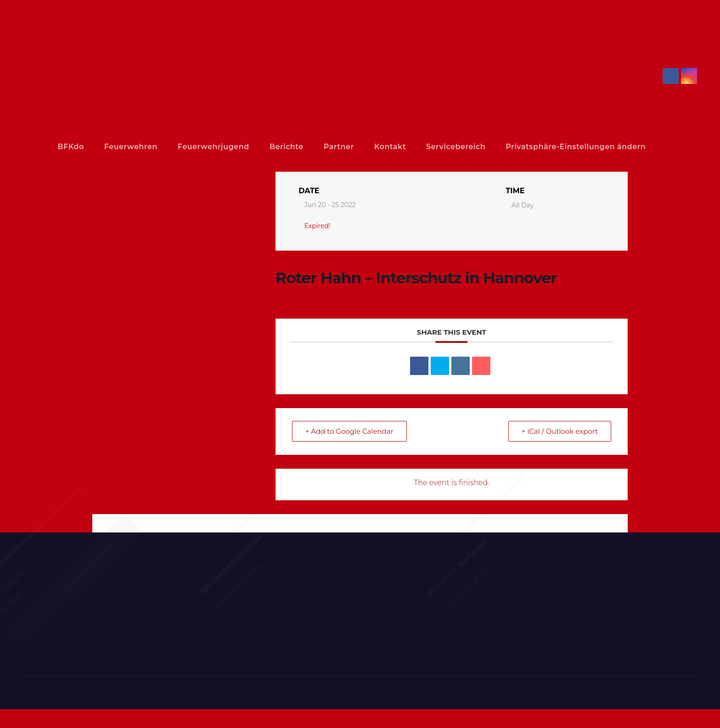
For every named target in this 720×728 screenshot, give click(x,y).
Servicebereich (489, 147)
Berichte (312, 147)
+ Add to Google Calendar (349, 450)
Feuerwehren (149, 147)
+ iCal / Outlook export (560, 450)
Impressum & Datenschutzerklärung (107, 658)
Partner (368, 147)
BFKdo (81, 147)
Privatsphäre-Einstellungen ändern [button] (107, 167)
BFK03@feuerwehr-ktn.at (297, 640)
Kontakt (419, 147)
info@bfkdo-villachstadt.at (529, 640)
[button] (694, 157)
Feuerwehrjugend (235, 147)
